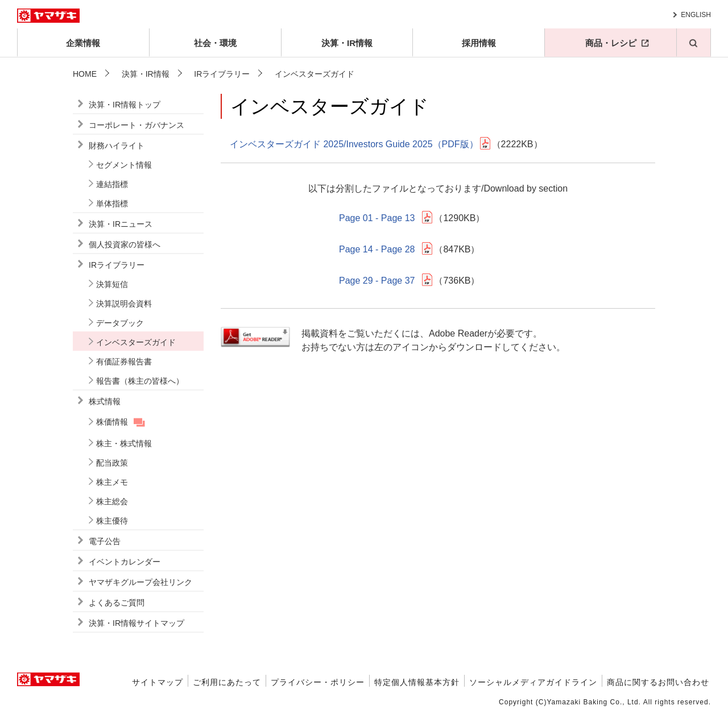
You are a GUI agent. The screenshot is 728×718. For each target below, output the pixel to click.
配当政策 (112, 463)
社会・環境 (215, 43)
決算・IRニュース (121, 224)
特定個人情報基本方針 (417, 682)
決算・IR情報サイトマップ (136, 623)
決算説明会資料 (124, 304)
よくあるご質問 (117, 603)
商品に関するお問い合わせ (658, 682)
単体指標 (112, 204)
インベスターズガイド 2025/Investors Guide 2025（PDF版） (354, 144)
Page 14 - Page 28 (377, 249)
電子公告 (105, 541)
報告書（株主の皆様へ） (140, 381)
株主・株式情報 (124, 443)
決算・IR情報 (347, 43)
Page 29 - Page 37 (377, 281)
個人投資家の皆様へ (125, 244)
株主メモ (112, 482)
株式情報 (105, 401)
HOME (85, 74)
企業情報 (83, 43)
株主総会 (112, 501)
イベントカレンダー (125, 562)
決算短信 (112, 284)
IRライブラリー (222, 74)
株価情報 (112, 422)
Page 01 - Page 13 (377, 218)
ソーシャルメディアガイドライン (533, 682)
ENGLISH (696, 15)
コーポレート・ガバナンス (136, 125)
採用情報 (479, 43)
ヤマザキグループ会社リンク (140, 582)
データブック (120, 323)
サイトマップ (158, 682)
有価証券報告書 (124, 362)
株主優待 (112, 521)
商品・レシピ (611, 43)
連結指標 (112, 184)
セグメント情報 (124, 165)
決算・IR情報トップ (125, 105)
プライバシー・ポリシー (318, 682)
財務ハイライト (117, 146)
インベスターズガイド (136, 342)
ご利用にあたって (227, 682)
